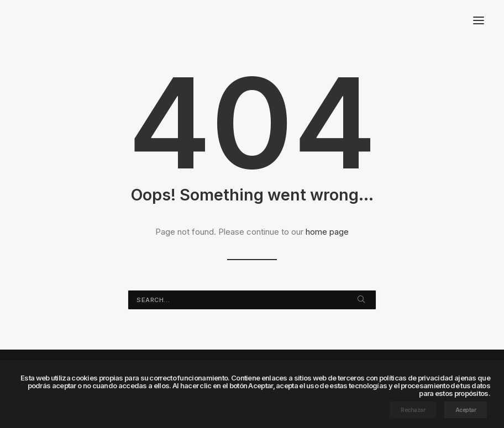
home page (327, 232)
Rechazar (413, 410)
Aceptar (466, 410)
